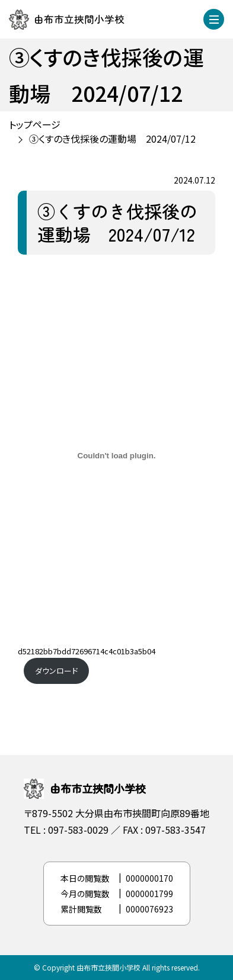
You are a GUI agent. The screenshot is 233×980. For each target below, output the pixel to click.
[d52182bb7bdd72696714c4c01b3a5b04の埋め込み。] (116, 456)
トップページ (35, 124)
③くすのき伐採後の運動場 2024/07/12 (112, 139)
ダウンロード (56, 671)
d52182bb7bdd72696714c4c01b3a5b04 (87, 651)
